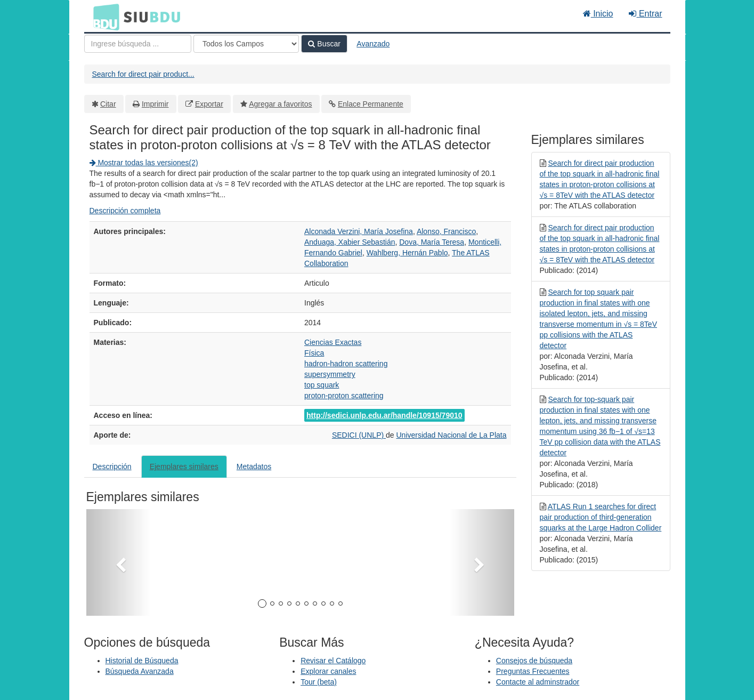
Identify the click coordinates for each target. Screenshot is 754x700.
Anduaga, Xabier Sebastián (350, 242)
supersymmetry (330, 374)
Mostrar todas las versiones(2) (144, 163)
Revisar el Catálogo (333, 661)
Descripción (112, 466)
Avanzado (373, 44)
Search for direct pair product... (143, 74)
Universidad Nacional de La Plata (451, 435)
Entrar (645, 14)
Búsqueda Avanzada (140, 671)
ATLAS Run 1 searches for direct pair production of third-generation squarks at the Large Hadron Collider (601, 517)
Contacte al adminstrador (538, 682)
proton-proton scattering (344, 396)
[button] (118, 562)
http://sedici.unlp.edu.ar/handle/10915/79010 (384, 415)
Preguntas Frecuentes (533, 671)
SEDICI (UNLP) (359, 435)
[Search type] (246, 44)
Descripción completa (125, 211)
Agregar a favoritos (280, 104)
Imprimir (155, 104)
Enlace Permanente (371, 104)
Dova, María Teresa (432, 242)
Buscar (324, 44)
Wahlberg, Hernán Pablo (407, 253)
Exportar (209, 104)
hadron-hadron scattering (346, 364)
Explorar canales (328, 671)
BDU (103, 17)
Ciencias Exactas (333, 342)
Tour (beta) (319, 682)
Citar (108, 104)
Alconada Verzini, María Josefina (359, 231)
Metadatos (254, 466)
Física (314, 353)
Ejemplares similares (184, 466)
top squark (322, 385)
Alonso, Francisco (446, 231)
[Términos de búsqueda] (138, 44)
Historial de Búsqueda (142, 661)
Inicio (598, 14)
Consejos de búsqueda (534, 661)
